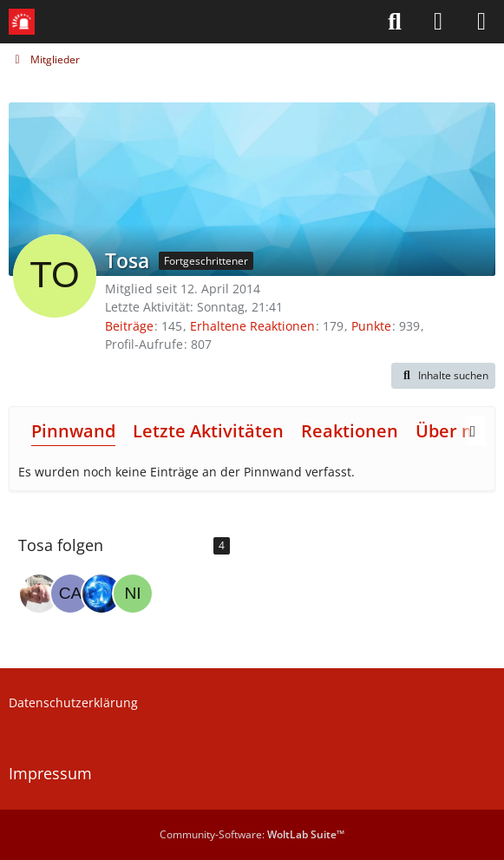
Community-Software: (252, 834)
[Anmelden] (438, 22)
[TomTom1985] (39, 594)
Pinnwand (73, 431)
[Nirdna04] (133, 594)
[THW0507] (101, 594)
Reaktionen (350, 431)
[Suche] (395, 22)
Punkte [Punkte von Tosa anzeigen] (371, 326)
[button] (443, 376)
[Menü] (481, 22)
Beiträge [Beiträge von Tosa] (129, 326)
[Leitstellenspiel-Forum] (22, 22)
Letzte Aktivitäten (208, 431)
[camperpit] (70, 594)
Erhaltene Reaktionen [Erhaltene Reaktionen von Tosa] (252, 326)
